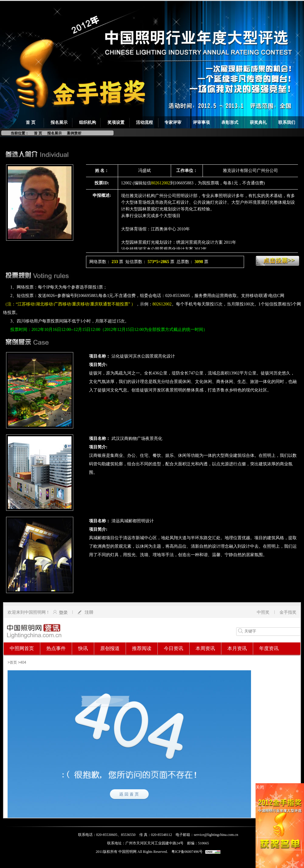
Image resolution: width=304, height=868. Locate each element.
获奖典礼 (258, 122)
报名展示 (59, 122)
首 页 (31, 122)
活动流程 (144, 122)
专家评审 (173, 122)
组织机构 (88, 122)
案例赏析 (74, 133)
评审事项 (201, 122)
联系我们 (287, 122)
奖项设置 (116, 122)
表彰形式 (230, 122)
